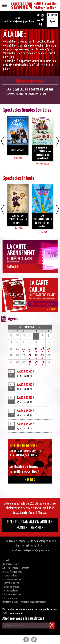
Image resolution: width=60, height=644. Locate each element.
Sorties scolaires (10, 591)
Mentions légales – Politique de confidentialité (24, 602)
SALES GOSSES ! (25, 372)
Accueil (6, 561)
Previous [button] (2, 141)
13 (24, 349)
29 (36, 362)
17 (49, 349)
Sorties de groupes (11, 587)
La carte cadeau (10, 576)
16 (42, 349)
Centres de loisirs (11, 583)
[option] (30, 52)
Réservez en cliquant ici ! (52, 20)
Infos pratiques (10, 598)
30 (42, 362)
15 (36, 349)
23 (42, 355)
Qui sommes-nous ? (11, 564)
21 (30, 355)
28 (30, 362)
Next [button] (58, 141)
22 (36, 355)
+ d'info (30, 480)
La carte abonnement (12, 579)
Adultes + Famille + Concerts (16, 568)
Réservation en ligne (12, 595)
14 (30, 349)
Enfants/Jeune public (12, 572)
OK (52, 625)
